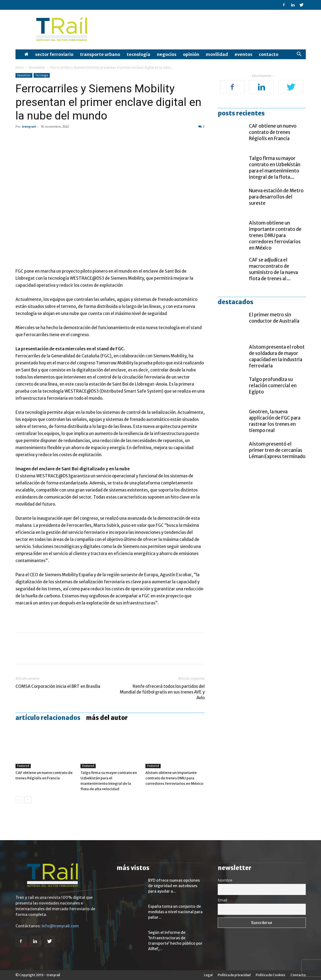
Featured (23, 766)
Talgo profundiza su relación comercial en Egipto (273, 386)
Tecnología (138, 54)
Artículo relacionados (48, 718)
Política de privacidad (234, 975)
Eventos (243, 54)
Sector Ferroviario (54, 54)
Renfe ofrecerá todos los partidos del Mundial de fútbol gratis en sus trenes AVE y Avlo (162, 692)
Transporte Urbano (100, 54)
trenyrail (29, 126)
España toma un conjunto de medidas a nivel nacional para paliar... (175, 912)
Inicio (20, 67)
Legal (208, 975)
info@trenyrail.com (60, 926)
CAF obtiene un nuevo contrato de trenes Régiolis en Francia (273, 132)
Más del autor (107, 718)
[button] (299, 55)
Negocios (167, 54)
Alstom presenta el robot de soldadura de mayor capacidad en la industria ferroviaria (277, 356)
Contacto (269, 54)
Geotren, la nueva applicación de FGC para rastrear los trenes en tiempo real (275, 421)
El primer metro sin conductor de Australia (274, 318)
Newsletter (37, 67)
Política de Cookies (271, 975)
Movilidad (217, 54)
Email (222, 900)
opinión (191, 54)
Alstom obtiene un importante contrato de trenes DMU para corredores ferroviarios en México (174, 778)
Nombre (225, 880)
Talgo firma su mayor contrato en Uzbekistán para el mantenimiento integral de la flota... (275, 168)
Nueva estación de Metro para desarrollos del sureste (276, 197)
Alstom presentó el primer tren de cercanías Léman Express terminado (277, 450)
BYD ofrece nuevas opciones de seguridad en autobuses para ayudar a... (174, 886)
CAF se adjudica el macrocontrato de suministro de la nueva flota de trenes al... (273, 269)
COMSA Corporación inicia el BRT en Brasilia (58, 686)
